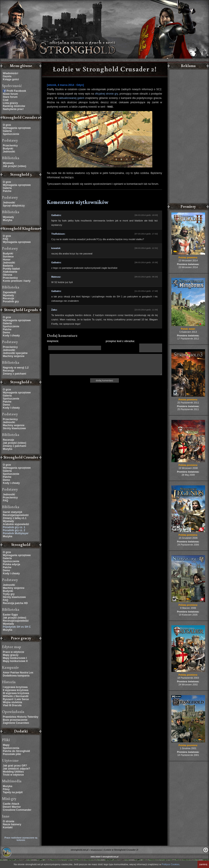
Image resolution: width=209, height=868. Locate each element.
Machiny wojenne (14, 356)
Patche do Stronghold (16, 751)
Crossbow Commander (17, 810)
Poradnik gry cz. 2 (14, 530)
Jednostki (9, 152)
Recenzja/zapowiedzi (16, 515)
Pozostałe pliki (12, 754)
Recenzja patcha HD (15, 603)
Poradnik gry (11, 301)
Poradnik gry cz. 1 (14, 527)
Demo (6, 332)
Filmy (6, 789)
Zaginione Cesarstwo (16, 723)
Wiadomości (11, 73)
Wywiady (8, 163)
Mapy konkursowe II (15, 661)
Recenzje (8, 298)
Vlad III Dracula (12, 705)
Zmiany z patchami (14, 374)
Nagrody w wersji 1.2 (16, 368)
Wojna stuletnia (12, 702)
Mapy (6, 745)
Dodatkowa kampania (16, 676)
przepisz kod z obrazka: (120, 341)
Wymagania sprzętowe (17, 128)
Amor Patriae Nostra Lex (18, 673)
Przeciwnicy (10, 146)
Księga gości (11, 79)
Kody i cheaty (11, 336)
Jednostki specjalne (15, 353)
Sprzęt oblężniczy (14, 206)
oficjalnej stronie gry (106, 94)
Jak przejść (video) (14, 166)
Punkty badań (11, 269)
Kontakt (8, 827)
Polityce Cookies (170, 864)
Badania (8, 266)
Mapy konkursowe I (15, 658)
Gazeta (7, 76)
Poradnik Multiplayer (16, 533)
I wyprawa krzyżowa (15, 687)
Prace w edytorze (13, 652)
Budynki (8, 149)
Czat (6, 100)
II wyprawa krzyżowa (16, 690)
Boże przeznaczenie (15, 720)
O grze (7, 125)
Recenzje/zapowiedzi (16, 621)
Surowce (8, 257)
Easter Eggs (10, 615)
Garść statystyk (12, 512)
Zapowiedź (9, 292)
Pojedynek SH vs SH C (17, 627)
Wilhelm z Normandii (16, 696)
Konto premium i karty (17, 281)
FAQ (6, 239)
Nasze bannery (12, 824)
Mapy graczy (11, 655)
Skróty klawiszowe (14, 428)
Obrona (7, 275)
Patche (7, 191)
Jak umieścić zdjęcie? (16, 769)
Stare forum (10, 97)
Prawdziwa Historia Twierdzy (21, 717)
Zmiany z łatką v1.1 (15, 518)
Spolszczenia (11, 748)
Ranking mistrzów (14, 106)
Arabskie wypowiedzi (16, 524)
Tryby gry (9, 594)
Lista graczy (10, 103)
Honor (7, 260)
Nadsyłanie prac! (13, 109)
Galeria (7, 131)
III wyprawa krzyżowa (16, 693)
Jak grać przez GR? (15, 766)
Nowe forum (10, 94)
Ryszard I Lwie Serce (16, 699)
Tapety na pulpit (13, 792)
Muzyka (7, 220)
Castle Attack (11, 804)
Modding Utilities (13, 772)
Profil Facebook (16, 91)
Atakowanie (10, 272)
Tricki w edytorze (13, 775)
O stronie (9, 821)
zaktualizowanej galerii (71, 98)
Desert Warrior (12, 807)
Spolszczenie (11, 134)
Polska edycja (11, 564)
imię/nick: (53, 341)
